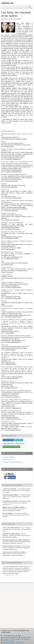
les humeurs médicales (8, 457)
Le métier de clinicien (9, 641)
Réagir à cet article (8, 440)
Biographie (26, 639)
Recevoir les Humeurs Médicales (11, 447)
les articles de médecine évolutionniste (13, 462)
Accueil (5, 636)
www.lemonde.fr (20, 443)
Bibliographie (19, 440)
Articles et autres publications (11, 637)
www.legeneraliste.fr (9, 443)
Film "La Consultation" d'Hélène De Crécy (14, 642)
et (9, 477)
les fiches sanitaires (8, 460)
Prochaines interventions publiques (12, 639)
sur (9, 474)
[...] (11, 492)
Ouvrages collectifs (26, 637)
